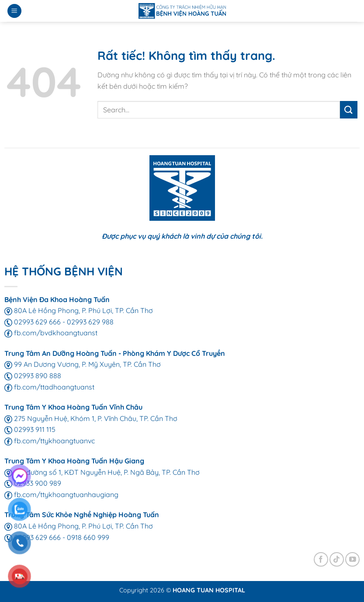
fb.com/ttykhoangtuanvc (50, 441)
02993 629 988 (90, 322)
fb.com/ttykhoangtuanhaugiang (61, 494)
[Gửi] (349, 110)
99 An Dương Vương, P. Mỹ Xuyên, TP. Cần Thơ (83, 364)
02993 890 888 (33, 376)
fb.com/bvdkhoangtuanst (51, 333)
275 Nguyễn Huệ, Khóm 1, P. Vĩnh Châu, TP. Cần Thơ (91, 418)
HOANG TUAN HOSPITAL (209, 590)
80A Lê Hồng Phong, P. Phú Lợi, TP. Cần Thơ (79, 310)
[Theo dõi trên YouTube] (352, 559)
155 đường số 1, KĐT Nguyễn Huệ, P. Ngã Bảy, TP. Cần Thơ (102, 472)
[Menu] (14, 11)
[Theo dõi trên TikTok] (337, 559)
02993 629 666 (33, 322)
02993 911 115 (30, 429)
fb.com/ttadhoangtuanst (49, 387)
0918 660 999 (88, 537)
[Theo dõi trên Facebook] (321, 559)
